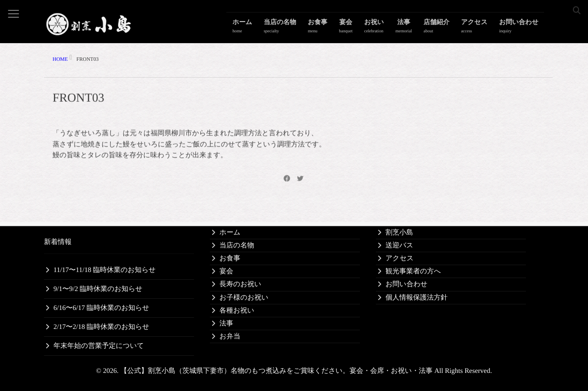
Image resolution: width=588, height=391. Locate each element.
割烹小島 (399, 233)
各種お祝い (237, 311)
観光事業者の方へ (413, 271)
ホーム (264, 28)
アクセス (478, 28)
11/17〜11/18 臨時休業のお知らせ (105, 270)
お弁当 (230, 336)
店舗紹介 (443, 28)
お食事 (334, 28)
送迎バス (399, 246)
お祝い (385, 28)
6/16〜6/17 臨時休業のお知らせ (101, 308)
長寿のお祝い (240, 284)
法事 (413, 28)
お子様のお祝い (244, 298)
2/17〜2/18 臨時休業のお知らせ (101, 327)
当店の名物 (299, 28)
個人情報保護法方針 (416, 298)
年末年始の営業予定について (99, 346)
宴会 (360, 28)
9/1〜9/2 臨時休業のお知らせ (98, 289)
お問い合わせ (520, 28)
